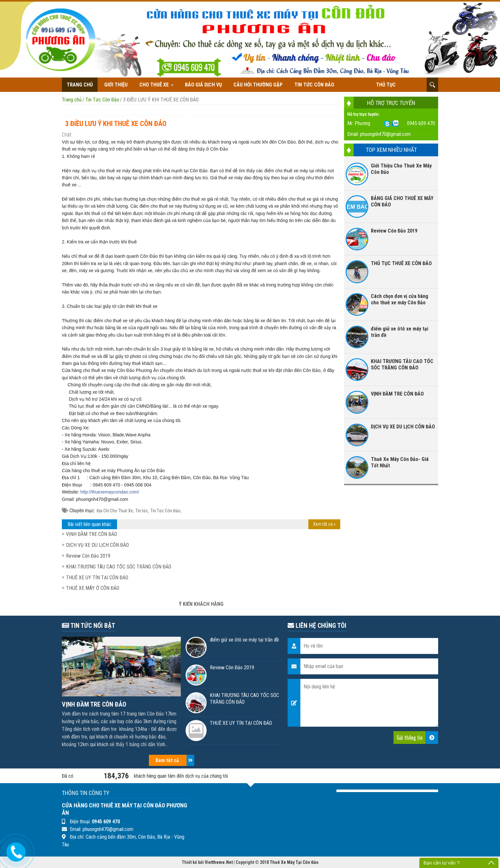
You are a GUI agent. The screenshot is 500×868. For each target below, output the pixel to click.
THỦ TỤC (386, 85)
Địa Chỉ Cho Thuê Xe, (115, 511)
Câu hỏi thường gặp (258, 85)
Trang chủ (80, 85)
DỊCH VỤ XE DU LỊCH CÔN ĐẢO (97, 545)
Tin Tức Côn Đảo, (166, 511)
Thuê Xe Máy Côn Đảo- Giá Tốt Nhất (400, 462)
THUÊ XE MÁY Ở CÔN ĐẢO (93, 588)
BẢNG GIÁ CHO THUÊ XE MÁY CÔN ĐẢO (402, 201)
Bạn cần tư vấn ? (441, 863)
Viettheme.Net (219, 862)
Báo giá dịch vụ (203, 85)
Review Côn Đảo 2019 (88, 556)
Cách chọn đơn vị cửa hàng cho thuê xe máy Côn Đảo (400, 299)
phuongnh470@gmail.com (385, 134)
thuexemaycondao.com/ (110, 492)
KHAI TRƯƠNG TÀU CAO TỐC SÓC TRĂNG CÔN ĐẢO (119, 567)
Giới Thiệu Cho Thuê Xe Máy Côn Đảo (401, 169)
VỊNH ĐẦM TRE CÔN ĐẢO (92, 534)
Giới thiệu (116, 85)
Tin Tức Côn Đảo (314, 85)
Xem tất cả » (324, 524)
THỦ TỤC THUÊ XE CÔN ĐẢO (401, 263)
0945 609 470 (421, 123)
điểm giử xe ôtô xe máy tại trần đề (400, 332)
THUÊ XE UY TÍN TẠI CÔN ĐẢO (97, 578)
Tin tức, (142, 511)
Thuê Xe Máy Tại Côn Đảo (294, 862)
